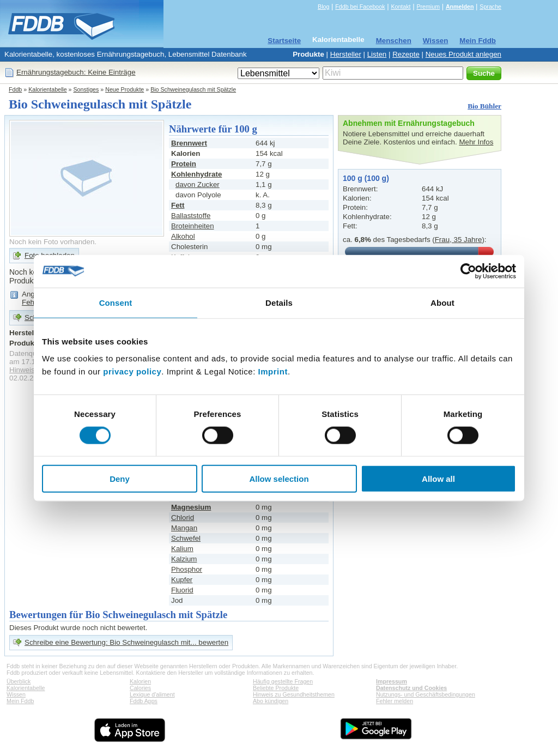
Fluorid (182, 590)
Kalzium (184, 559)
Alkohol (183, 236)
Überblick (19, 681)
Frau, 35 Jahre (459, 240)
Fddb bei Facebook (360, 7)
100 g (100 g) (366, 178)
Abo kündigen (271, 701)
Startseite (284, 41)
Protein (184, 164)
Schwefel (186, 538)
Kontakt (401, 7)
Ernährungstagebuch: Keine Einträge (76, 72)
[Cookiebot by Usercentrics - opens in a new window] (468, 271)
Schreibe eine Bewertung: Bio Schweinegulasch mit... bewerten (126, 642)
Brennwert (189, 143)
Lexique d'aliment (152, 694)
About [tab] (442, 302)
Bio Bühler (484, 106)
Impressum (392, 681)
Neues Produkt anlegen (463, 54)
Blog (323, 7)
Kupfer (182, 580)
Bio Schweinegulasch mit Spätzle (193, 89)
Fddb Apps (144, 701)
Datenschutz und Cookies (411, 688)
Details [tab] (279, 302)
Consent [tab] (116, 302)
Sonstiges (86, 89)
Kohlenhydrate (196, 174)
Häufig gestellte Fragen (283, 681)
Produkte (308, 54)
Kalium (182, 549)
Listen (377, 54)
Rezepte (406, 54)
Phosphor (187, 569)
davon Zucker (198, 185)
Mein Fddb (478, 41)
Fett (178, 205)
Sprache (490, 7)
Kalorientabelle (338, 40)
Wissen (436, 41)
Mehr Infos (476, 142)
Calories (140, 688)
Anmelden (460, 7)
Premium (428, 7)
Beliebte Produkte (276, 688)
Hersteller (346, 54)
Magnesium (191, 507)
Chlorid (183, 518)
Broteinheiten (193, 226)
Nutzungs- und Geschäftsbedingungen (426, 694)
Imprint (273, 371)
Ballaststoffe (191, 216)
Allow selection (279, 479)
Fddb (15, 89)
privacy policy (132, 371)
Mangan (184, 528)
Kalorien (140, 681)
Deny (120, 479)
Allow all (438, 479)
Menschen (394, 41)
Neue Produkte (125, 89)
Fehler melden (395, 701)
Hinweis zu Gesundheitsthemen (294, 694)
